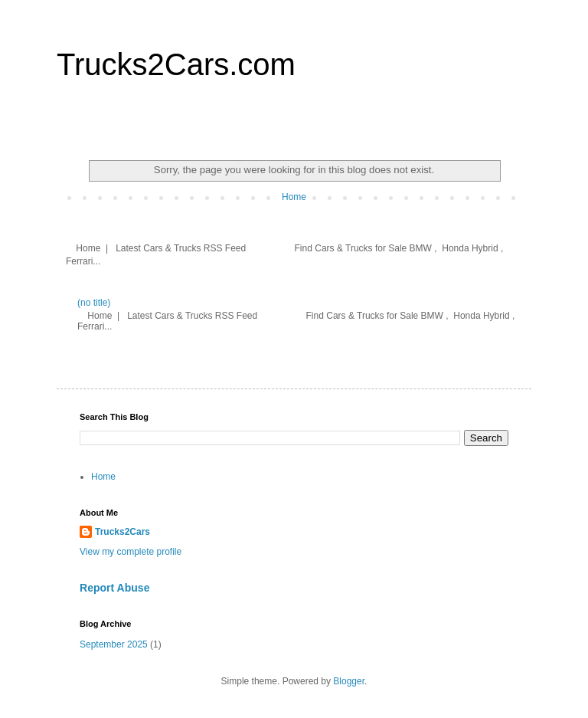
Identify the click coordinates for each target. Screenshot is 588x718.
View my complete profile (131, 552)
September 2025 (114, 644)
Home (294, 197)
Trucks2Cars (122, 532)
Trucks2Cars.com (176, 64)
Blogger (349, 681)
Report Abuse (114, 588)
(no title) (94, 303)
